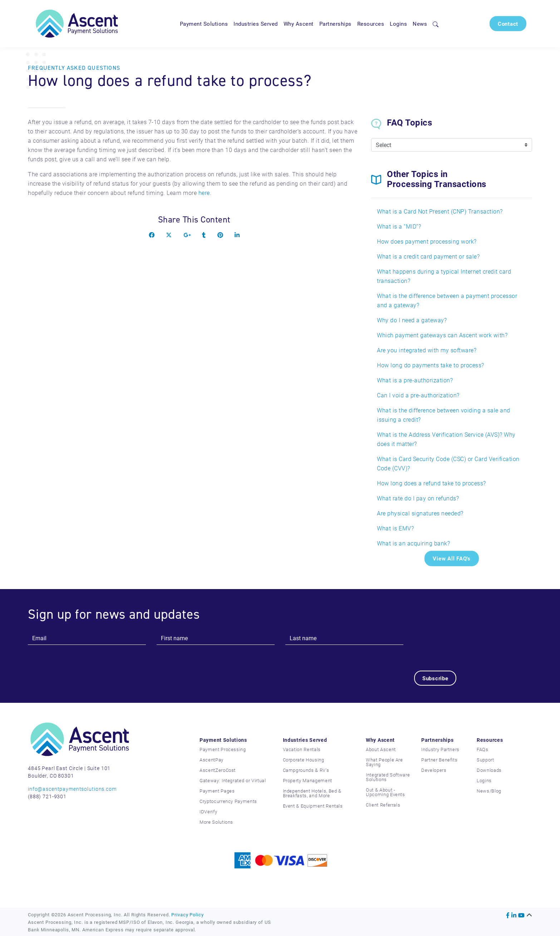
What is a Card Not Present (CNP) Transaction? (440, 211)
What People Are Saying (384, 762)
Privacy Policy (187, 914)
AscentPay (212, 760)
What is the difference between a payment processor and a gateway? (447, 300)
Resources (371, 24)
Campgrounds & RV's (306, 770)
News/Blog (489, 791)
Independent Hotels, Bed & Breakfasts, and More (312, 793)
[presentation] (468, 645)
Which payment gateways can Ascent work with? (442, 335)
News (420, 24)
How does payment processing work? (427, 241)
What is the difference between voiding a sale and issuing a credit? (444, 415)
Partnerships (335, 24)
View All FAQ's (452, 558)
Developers (434, 770)
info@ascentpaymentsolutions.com (72, 789)
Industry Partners (440, 749)
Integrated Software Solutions (388, 777)
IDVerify (208, 812)
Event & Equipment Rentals (313, 806)
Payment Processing (223, 749)
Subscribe (435, 678)
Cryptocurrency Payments (228, 801)
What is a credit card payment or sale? (428, 256)
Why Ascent (299, 24)
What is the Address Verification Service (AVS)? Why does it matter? (446, 439)
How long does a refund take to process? (431, 483)
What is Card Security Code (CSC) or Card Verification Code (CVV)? (448, 463)
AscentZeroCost (218, 770)
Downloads (489, 770)
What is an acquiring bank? (413, 543)
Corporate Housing (304, 760)
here (204, 193)
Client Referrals (383, 805)
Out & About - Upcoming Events (385, 792)
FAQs (483, 749)
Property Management (308, 780)
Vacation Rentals (302, 749)
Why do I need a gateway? (412, 320)
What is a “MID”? (399, 226)
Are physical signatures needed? (420, 513)
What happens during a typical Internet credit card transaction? (444, 276)
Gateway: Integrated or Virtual (233, 780)
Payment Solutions (204, 24)
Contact (508, 24)
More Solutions (216, 822)
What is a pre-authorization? (415, 380)
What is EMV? (395, 528)
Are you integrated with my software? (427, 350)
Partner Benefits (439, 760)
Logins (398, 24)
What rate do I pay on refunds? (418, 498)
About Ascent (381, 749)
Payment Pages (217, 791)
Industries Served (256, 24)
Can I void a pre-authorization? (418, 395)
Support (485, 760)
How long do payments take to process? (431, 365)
